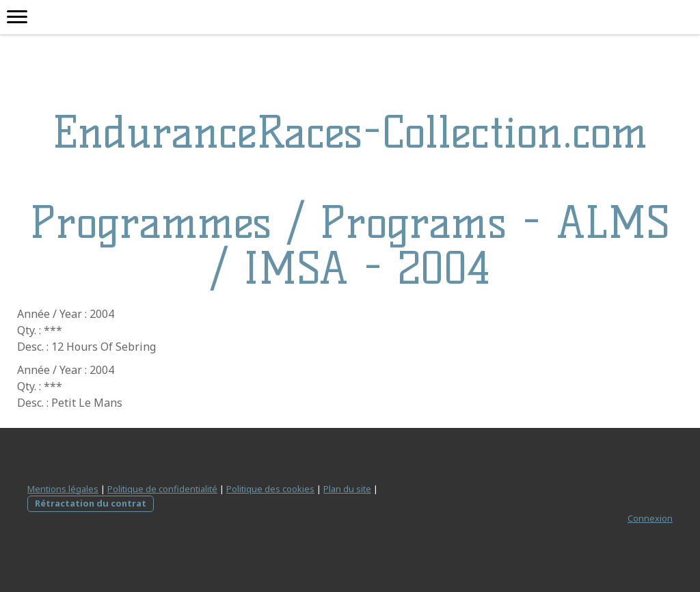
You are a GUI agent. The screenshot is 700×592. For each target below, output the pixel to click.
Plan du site (347, 489)
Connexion (650, 518)
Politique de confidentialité (162, 489)
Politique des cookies (270, 489)
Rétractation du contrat (91, 503)
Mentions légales (63, 489)
